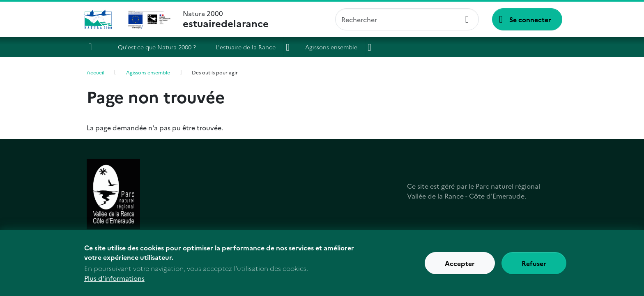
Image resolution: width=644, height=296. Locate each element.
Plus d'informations (114, 278)
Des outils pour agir (215, 72)
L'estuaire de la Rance (246, 47)
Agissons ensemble (331, 47)
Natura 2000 (226, 19)
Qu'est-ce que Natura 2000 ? (157, 47)
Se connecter (530, 19)
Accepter (460, 263)
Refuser (534, 263)
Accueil (93, 47)
